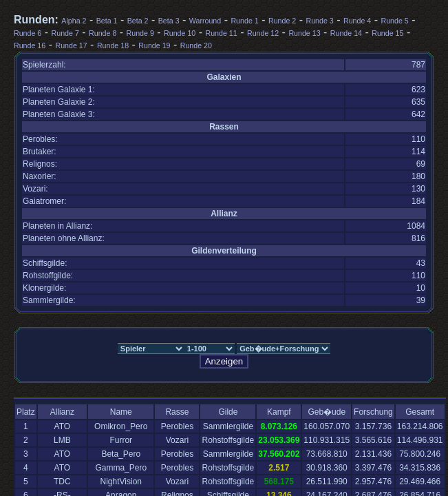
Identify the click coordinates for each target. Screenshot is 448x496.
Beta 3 (169, 21)
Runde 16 (30, 45)
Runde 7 (65, 33)
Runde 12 (263, 33)
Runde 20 (196, 45)
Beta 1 (107, 21)
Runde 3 (319, 21)
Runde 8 (103, 33)
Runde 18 (113, 45)
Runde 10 (180, 33)
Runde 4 (357, 21)
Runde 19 (154, 45)
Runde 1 (244, 21)
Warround (205, 21)
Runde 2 (282, 21)
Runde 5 (394, 21)
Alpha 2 (74, 21)
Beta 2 (138, 21)
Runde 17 (71, 45)
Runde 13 (304, 33)
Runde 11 (222, 33)
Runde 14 (346, 33)
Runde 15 (387, 33)
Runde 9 (140, 33)
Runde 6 (28, 33)
